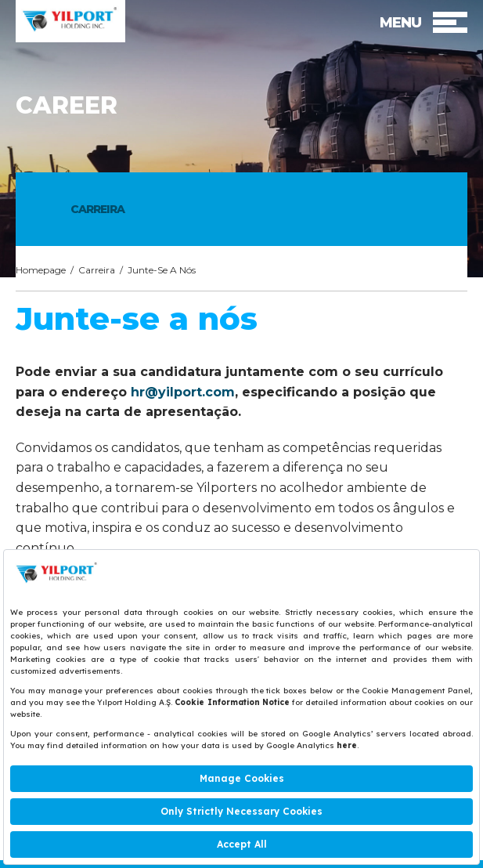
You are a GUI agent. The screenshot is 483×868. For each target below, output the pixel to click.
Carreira (97, 270)
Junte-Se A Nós (162, 270)
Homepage (41, 270)
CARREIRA (97, 209)
